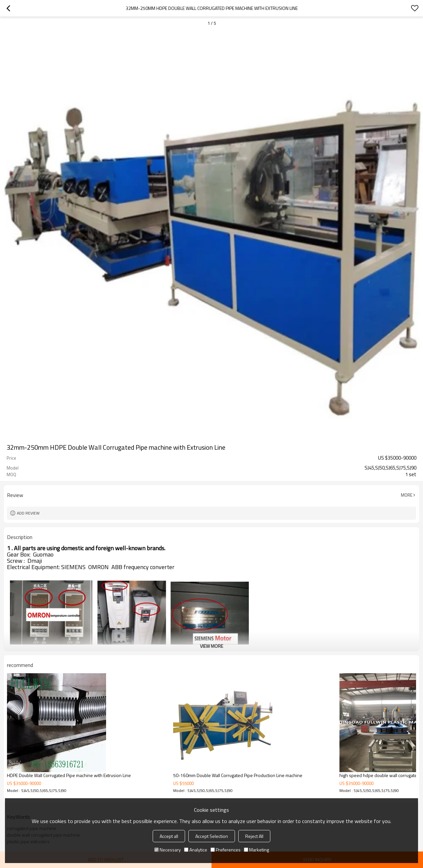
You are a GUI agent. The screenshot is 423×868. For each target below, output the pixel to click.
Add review (28, 513)
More (407, 495)
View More (211, 646)
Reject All (254, 836)
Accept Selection (212, 836)
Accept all (169, 836)
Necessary (168, 850)
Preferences (226, 850)
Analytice (196, 850)
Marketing (256, 850)
